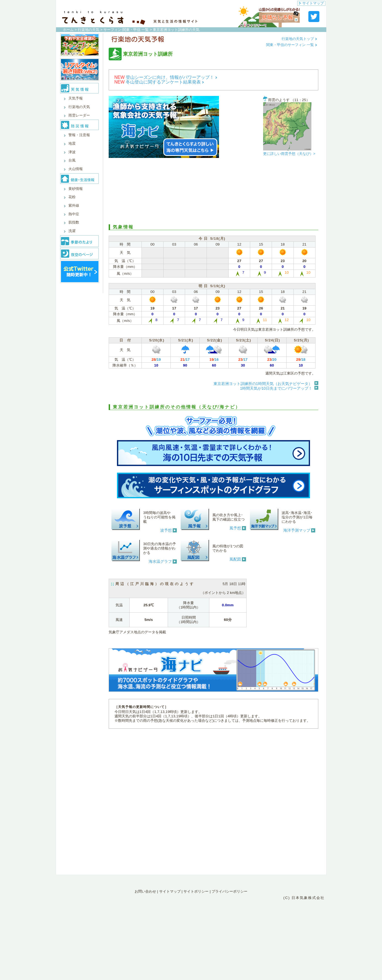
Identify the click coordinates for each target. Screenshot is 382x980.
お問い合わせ (145, 891)
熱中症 (74, 214)
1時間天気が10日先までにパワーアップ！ (276, 388)
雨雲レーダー (79, 115)
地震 (72, 143)
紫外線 (74, 205)
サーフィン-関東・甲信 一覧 (126, 30)
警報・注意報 (79, 135)
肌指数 (74, 222)
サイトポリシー (196, 891)
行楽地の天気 (89, 30)
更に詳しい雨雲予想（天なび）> (289, 154)
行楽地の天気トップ (299, 39)
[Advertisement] (213, 191)
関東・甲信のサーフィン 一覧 (292, 45)
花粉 (72, 197)
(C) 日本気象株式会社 (304, 898)
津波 (72, 152)
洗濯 (72, 231)
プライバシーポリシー (229, 891)
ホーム (68, 30)
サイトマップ (311, 3)
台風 (72, 160)
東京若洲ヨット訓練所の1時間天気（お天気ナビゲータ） (263, 384)
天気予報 (76, 98)
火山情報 (76, 169)
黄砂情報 (76, 189)
